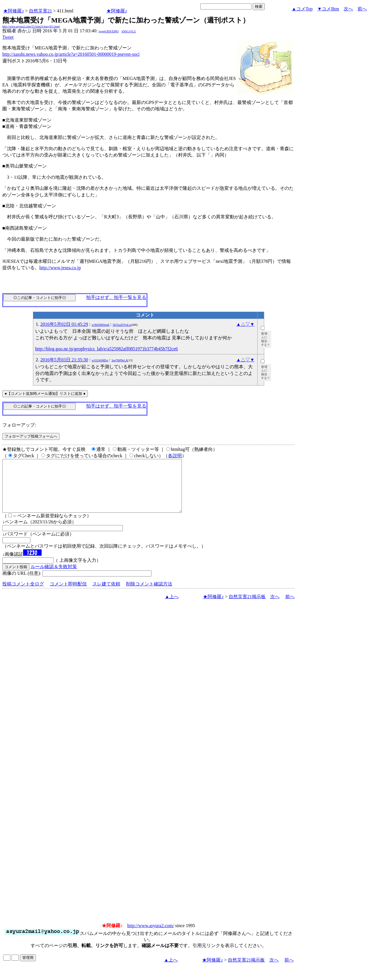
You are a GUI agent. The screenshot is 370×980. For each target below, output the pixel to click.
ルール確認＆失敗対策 (54, 577)
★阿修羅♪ (14, 11)
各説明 (175, 456)
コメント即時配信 (68, 594)
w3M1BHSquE (101, 325)
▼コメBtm (328, 9)
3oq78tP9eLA (119, 360)
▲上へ (172, 607)
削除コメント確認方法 (149, 594)
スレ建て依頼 (106, 594)
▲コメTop (302, 9)
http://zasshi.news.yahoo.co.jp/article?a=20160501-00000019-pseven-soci (71, 54)
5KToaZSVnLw (122, 325)
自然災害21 (40, 11)
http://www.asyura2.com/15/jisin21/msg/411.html (31, 26)
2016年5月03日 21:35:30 (64, 360)
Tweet (8, 37)
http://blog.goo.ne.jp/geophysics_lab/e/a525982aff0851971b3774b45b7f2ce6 (107, 349)
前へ (362, 9)
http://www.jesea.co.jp (60, 268)
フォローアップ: (19, 425)
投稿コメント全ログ (23, 594)
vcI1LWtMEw (100, 360)
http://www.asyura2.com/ (151, 936)
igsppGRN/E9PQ (109, 31)
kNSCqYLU (129, 31)
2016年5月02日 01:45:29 (64, 324)
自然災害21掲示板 (247, 607)
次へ (348, 9)
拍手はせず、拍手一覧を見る (116, 297)
